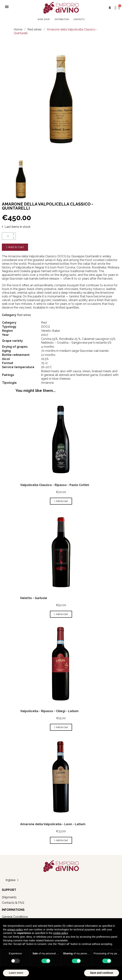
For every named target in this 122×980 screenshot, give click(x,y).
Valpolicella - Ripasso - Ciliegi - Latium (49, 711)
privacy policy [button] (15, 930)
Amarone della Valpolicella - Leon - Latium (53, 824)
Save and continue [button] (102, 973)
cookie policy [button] (60, 933)
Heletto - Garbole (34, 598)
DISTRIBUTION (62, 19)
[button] (110, 8)
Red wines (24, 315)
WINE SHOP (44, 19)
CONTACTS (79, 19)
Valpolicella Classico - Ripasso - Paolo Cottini (55, 485)
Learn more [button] (16, 973)
